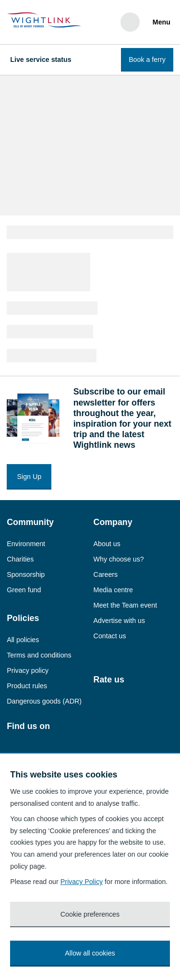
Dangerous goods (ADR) (44, 701)
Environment (26, 544)
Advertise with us (119, 621)
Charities (20, 559)
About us (107, 544)
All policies (23, 640)
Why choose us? (119, 559)
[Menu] (160, 22)
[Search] (130, 22)
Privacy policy (28, 670)
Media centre (113, 590)
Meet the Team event (126, 605)
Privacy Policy (82, 882)
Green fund (24, 590)
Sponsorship (26, 574)
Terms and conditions (39, 655)
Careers (106, 574)
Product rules (27, 686)
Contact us (110, 636)
